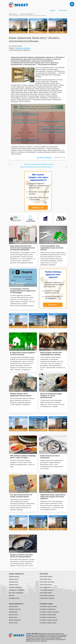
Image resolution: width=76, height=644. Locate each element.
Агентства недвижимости (16, 593)
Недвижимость (13, 14)
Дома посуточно (14, 615)
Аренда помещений (15, 620)
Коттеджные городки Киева (48, 609)
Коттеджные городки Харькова (49, 620)
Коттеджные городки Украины (48, 606)
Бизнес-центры (13, 623)
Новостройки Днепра (46, 585)
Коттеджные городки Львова (48, 623)
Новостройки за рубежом (47, 595)
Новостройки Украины (46, 576)
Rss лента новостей (44, 157)
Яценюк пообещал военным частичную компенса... (37, 167)
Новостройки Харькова (46, 590)
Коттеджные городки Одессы (48, 617)
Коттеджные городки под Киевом (49, 612)
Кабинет (53, 11)
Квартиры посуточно (15, 609)
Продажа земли (14, 585)
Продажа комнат (14, 579)
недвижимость (30, 635)
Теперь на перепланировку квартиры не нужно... (39, 164)
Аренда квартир (14, 606)
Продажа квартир (14, 576)
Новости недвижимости (27, 14)
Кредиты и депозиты (23, 48)
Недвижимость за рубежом (17, 590)
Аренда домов (13, 612)
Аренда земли (13, 617)
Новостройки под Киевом (47, 582)
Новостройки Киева (45, 579)
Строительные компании (47, 598)
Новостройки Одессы (46, 587)
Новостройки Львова (46, 593)
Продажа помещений (15, 587)
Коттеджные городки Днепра (48, 615)
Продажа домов (14, 582)
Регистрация (63, 11)
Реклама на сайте (14, 598)
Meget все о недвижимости (17, 635)
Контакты (12, 595)
